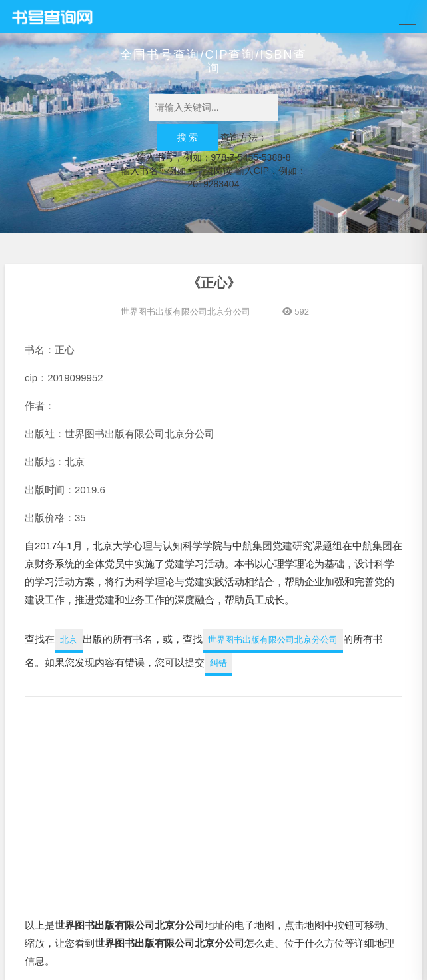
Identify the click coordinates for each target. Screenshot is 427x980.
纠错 (218, 663)
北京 (69, 640)
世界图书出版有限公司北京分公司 (186, 312)
